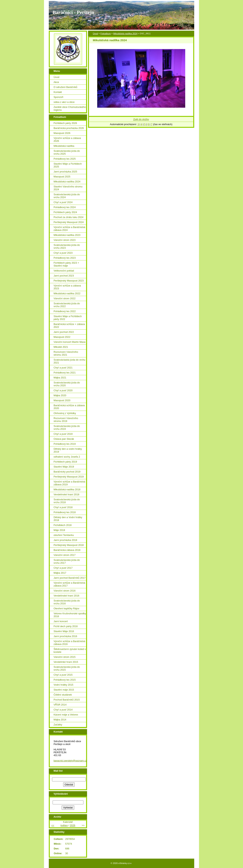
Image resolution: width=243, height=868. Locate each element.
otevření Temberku (64, 535)
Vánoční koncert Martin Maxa (69, 342)
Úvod (95, 34)
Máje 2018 (59, 530)
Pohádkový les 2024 (65, 207)
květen (64, 825)
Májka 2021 (60, 378)
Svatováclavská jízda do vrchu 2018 (67, 501)
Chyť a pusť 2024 (63, 202)
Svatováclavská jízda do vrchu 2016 (67, 602)
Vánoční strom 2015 (65, 657)
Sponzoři (58, 97)
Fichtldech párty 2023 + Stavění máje (66, 264)
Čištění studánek (63, 695)
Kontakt (58, 92)
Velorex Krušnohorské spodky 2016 (70, 615)
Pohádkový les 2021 (65, 373)
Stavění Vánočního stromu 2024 (68, 188)
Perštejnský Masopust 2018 (69, 545)
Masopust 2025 (62, 177)
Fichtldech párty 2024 (65, 212)
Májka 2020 (60, 395)
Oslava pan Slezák (64, 439)
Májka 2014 (60, 720)
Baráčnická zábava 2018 (67, 550)
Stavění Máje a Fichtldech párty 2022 (68, 318)
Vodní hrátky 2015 (63, 685)
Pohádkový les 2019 (65, 444)
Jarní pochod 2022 (64, 332)
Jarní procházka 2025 (65, 172)
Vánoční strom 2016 (65, 591)
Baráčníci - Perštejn (73, 12)
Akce (56, 82)
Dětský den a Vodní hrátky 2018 (68, 519)
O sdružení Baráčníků (65, 87)
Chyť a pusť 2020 (63, 390)
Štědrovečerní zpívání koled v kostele (70, 651)
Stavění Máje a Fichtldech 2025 (68, 165)
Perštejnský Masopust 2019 (69, 477)
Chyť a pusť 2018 (63, 507)
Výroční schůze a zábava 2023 (67, 287)
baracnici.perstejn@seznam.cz (70, 761)
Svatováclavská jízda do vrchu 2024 (67, 196)
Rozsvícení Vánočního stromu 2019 (66, 420)
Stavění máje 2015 (64, 690)
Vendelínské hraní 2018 (66, 494)
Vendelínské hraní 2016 (66, 596)
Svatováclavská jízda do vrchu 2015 (67, 668)
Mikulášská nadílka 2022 (67, 293)
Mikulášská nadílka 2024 (125, 34)
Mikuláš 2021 (61, 347)
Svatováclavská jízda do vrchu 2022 (67, 305)
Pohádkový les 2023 (65, 258)
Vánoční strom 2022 (65, 298)
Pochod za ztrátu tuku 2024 (68, 217)
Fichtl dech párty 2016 (66, 626)
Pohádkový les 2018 (65, 512)
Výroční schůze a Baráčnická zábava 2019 (69, 483)
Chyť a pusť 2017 (63, 568)
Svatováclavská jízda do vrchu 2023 (67, 246)
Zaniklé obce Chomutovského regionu (70, 108)
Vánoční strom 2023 (65, 240)
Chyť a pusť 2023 (63, 253)
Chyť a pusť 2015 (63, 675)
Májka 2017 (60, 573)
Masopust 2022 (62, 337)
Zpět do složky (141, 119)
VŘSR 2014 (60, 705)
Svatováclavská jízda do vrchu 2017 (67, 561)
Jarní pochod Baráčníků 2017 (70, 578)
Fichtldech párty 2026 (65, 123)
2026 (73, 825)
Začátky (58, 725)
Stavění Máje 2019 (64, 467)
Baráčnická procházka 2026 (69, 128)
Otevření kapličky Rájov (66, 608)
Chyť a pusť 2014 (63, 710)
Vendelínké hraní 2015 (66, 662)
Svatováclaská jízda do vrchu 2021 (69, 361)
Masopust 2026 (62, 133)
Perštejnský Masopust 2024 (69, 222)
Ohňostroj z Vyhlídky (65, 413)
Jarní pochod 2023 (64, 276)
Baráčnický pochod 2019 (67, 472)
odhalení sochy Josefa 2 (67, 457)
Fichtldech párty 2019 (65, 462)
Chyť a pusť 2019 (63, 434)
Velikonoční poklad (64, 271)
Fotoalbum (106, 34)
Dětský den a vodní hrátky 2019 (68, 450)
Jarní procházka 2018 (65, 540)
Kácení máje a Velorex (66, 715)
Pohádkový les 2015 (65, 680)
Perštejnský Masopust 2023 (69, 281)
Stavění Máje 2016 (64, 631)
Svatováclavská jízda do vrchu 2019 (67, 427)
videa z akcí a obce (64, 102)
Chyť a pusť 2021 (63, 368)
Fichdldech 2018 (63, 525)
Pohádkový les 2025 (65, 159)
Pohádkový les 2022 (65, 311)
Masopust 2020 (62, 400)
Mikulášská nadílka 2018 (67, 489)
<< (53, 825)
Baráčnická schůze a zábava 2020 (69, 407)
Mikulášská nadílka (64, 146)
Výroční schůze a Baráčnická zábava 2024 (69, 229)
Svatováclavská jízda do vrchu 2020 (67, 384)
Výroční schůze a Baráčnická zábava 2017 (69, 584)
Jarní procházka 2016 (65, 636)
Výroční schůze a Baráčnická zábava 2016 (69, 643)
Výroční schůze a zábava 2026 (67, 139)
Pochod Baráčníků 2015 (67, 700)
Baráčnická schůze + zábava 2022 (69, 326)
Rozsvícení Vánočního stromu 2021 (66, 353)
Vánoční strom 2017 (65, 555)
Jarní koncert (61, 621)
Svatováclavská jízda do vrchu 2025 (67, 152)
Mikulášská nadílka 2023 (67, 235)
